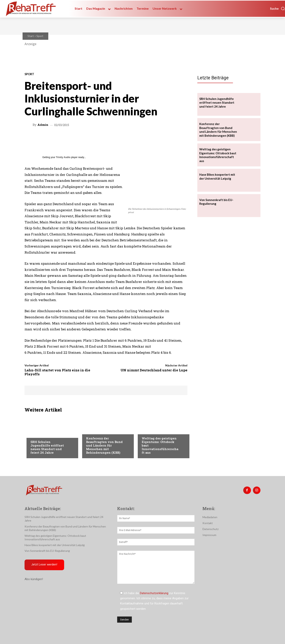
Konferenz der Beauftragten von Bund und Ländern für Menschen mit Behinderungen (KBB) (104, 445)
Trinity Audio (63, 157)
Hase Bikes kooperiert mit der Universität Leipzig (55, 545)
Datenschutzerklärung (154, 593)
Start (31, 36)
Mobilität (148, 430)
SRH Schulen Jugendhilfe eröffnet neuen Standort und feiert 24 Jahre (47, 447)
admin (43, 125)
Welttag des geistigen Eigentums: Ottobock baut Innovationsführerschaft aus (218, 155)
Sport (40, 36)
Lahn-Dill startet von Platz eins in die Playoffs (57, 372)
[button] (277, 9)
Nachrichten (39, 434)
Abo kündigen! (34, 579)
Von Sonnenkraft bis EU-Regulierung (47, 551)
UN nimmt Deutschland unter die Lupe (154, 370)
